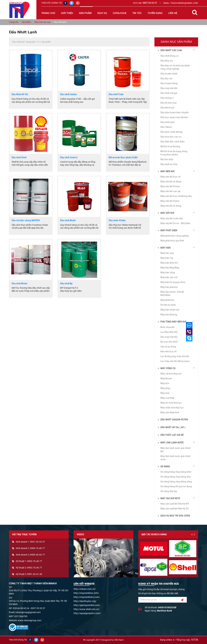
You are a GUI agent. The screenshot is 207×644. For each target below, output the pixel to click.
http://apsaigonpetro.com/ (87, 613)
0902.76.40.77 (35, 561)
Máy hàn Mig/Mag (170, 268)
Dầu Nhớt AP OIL (20, 94)
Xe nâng (165, 466)
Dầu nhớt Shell (19, 158)
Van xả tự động (168, 347)
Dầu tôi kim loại (169, 103)
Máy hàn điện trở (169, 263)
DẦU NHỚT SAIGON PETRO (174, 420)
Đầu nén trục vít (168, 351)
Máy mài (165, 393)
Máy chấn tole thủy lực (172, 408)
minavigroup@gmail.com (28, 612)
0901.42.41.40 (35, 574)
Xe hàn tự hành (168, 305)
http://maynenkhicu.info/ (86, 593)
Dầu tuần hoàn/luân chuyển (175, 112)
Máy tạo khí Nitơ (170, 498)
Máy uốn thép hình (170, 412)
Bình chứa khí (167, 327)
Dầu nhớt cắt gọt (169, 93)
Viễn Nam (119, 640)
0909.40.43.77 (38, 555)
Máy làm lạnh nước (172, 443)
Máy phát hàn (167, 300)
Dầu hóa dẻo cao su (171, 137)
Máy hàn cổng (168, 272)
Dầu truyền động (169, 83)
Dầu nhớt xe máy (169, 164)
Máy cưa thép (167, 398)
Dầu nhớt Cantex (68, 94)
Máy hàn (165, 248)
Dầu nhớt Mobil (68, 220)
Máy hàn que (167, 253)
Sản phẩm (26, 22)
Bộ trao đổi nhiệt (169, 342)
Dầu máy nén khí (169, 337)
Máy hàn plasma (169, 287)
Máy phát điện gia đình (172, 241)
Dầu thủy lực (167, 61)
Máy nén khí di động (171, 182)
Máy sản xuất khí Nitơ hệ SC (175, 509)
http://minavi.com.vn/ (85, 589)
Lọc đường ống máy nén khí (175, 356)
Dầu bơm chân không (171, 132)
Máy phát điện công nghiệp (175, 236)
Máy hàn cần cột (169, 277)
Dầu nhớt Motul (19, 284)
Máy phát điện (169, 230)
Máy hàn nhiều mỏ (170, 310)
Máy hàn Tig (167, 258)
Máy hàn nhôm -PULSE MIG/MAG (172, 294)
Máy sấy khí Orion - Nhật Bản (175, 223)
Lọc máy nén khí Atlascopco (175, 361)
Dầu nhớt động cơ (169, 56)
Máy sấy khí (167, 213)
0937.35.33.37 (38, 542)
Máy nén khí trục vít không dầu (176, 196)
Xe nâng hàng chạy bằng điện (176, 472)
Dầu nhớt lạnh (167, 122)
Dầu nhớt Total (116, 94)
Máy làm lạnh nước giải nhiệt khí (175, 450)
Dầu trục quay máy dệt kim (174, 117)
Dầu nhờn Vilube (117, 220)
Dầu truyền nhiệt (169, 74)
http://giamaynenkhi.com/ (87, 605)
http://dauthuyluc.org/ (85, 601)
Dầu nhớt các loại (42, 22)
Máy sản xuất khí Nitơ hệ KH (175, 504)
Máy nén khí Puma (170, 201)
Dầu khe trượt (167, 108)
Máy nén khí (167, 171)
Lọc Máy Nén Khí (169, 332)
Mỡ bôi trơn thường (170, 146)
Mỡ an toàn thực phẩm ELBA (123, 158)
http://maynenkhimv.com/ (87, 597)
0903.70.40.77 (35, 568)
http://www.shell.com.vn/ (87, 609)
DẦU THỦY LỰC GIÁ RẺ (172, 435)
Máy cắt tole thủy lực (171, 374)
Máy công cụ (168, 368)
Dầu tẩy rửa (166, 78)
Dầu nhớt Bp (66, 284)
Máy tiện (165, 383)
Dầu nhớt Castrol (69, 158)
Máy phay (165, 388)
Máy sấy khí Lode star (172, 218)
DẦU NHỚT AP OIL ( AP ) (173, 427)
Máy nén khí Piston (170, 186)
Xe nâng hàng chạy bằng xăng (176, 482)
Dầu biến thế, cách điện (172, 142)
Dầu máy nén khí (169, 88)
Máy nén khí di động (171, 206)
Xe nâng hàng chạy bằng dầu (176, 477)
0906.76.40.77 (38, 548)
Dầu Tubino (166, 127)
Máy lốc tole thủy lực (171, 403)
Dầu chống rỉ (167, 98)
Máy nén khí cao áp (170, 191)
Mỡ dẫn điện (167, 159)
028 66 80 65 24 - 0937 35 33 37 (29, 608)
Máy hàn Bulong (169, 315)
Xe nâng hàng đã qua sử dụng (176, 486)
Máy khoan (166, 378)
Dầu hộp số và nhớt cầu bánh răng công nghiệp (175, 67)
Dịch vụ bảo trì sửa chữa (175, 516)
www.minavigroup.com (30, 620)
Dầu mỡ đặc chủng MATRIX (26, 220)
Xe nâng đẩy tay (169, 491)
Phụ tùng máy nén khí (173, 322)
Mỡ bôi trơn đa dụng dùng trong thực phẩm (174, 153)
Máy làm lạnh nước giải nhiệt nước (175, 458)
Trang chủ (48, 13)
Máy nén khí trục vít (170, 177)
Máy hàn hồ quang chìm (173, 282)
